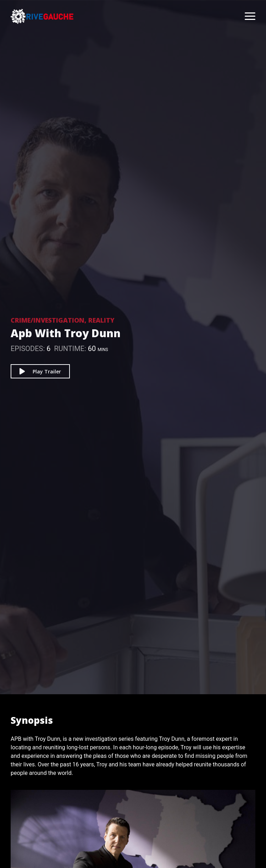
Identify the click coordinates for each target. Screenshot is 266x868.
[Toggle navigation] (246, 16)
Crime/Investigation (48, 320)
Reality (101, 320)
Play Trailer (40, 371)
